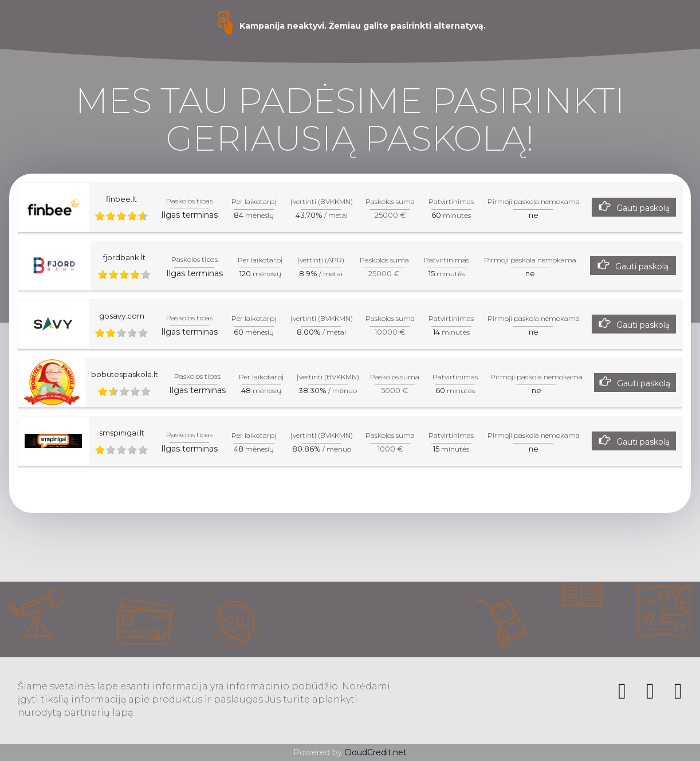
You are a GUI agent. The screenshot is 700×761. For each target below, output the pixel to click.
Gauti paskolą (643, 208)
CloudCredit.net (375, 752)
